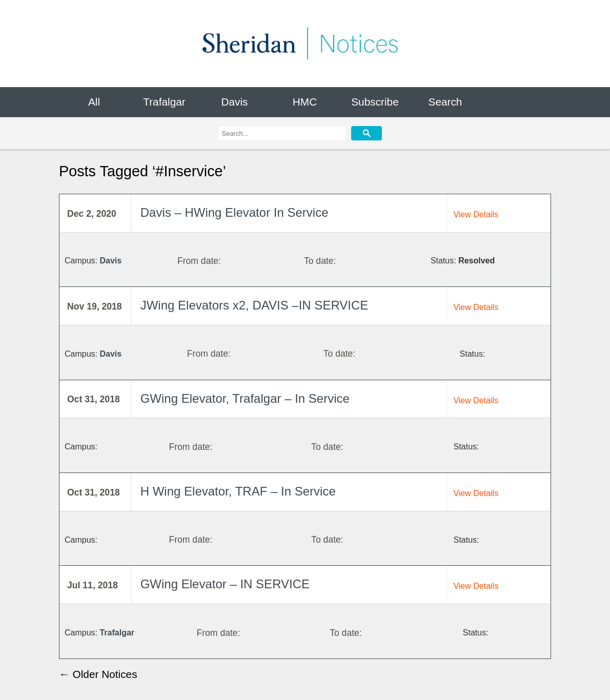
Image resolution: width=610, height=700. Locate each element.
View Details (476, 214)
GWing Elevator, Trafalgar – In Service (245, 399)
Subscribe (375, 102)
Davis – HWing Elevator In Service (235, 213)
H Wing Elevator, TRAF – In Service (238, 491)
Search (445, 102)
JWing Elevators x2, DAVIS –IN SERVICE (255, 305)
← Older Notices (98, 674)
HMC (305, 102)
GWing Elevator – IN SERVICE (225, 584)
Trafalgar (164, 102)
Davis (234, 102)
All (94, 102)
